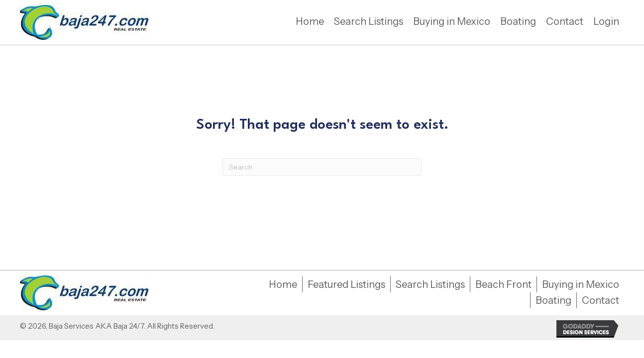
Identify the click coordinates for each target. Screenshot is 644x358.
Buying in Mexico (581, 284)
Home (283, 284)
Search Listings (430, 284)
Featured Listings (346, 284)
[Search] (322, 167)
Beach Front (503, 284)
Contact (600, 300)
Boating (553, 300)
